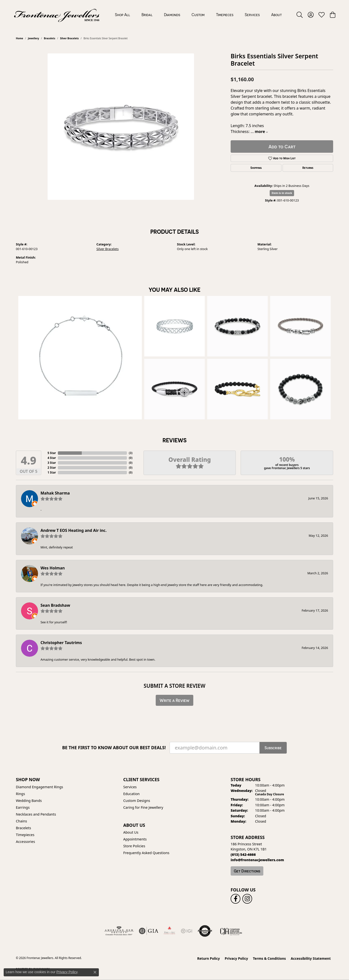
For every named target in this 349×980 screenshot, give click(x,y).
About (277, 15)
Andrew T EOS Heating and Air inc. (74, 530)
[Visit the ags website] (119, 931)
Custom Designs (137, 801)
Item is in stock (282, 193)
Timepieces (225, 15)
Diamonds (172, 15)
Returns (308, 168)
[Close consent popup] (95, 972)
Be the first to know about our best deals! (114, 748)
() (131, 453)
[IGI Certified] (186, 931)
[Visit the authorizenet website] (205, 931)
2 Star (52, 468)
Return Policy (209, 958)
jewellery (33, 38)
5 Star (52, 453)
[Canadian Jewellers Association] (231, 931)
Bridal (147, 15)
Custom (198, 15)
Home (20, 38)
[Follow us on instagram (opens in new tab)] (247, 899)
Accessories (25, 842)
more (261, 131)
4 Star (52, 458)
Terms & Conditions (269, 958)
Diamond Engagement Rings (39, 787)
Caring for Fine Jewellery (143, 807)
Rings (20, 794)
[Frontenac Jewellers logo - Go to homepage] (57, 15)
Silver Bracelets (69, 38)
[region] (121, 127)
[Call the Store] (243, 854)
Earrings (23, 807)
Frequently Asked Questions (146, 853)
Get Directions (247, 871)
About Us (131, 832)
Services (252, 15)
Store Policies (134, 846)
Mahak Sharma (55, 493)
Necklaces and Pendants (36, 814)
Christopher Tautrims (61, 643)
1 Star (52, 472)
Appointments (135, 839)
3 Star (52, 463)
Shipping (256, 168)
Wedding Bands (29, 801)
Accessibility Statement (311, 958)
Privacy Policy (236, 958)
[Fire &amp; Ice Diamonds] (169, 931)
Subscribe (273, 748)
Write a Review (174, 700)
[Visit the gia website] (149, 931)
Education (131, 794)
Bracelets (50, 38)
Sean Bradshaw (55, 605)
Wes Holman (53, 568)
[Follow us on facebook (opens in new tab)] (236, 899)
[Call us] (257, 860)
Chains (21, 821)
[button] (300, 15)
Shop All (123, 15)
